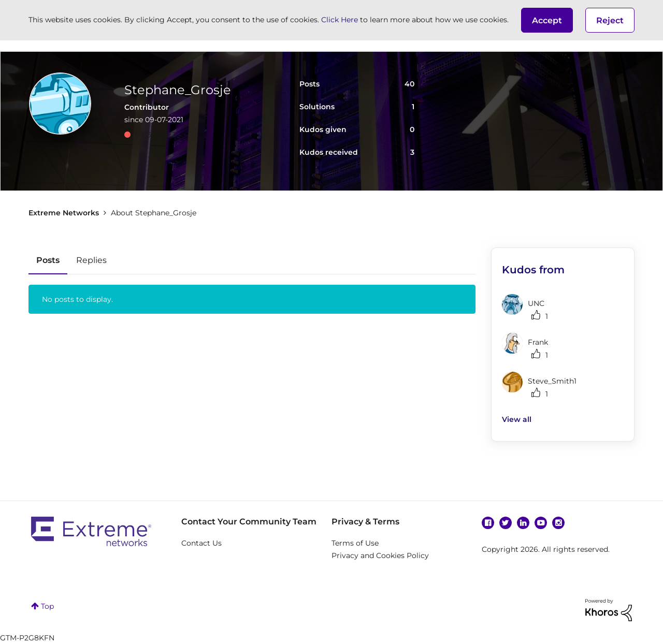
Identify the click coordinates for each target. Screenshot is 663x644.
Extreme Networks (64, 213)
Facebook (488, 523)
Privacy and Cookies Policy (380, 555)
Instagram (558, 523)
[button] (547, 20)
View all (517, 419)
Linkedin (523, 523)
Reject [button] (610, 20)
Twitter (506, 523)
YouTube (541, 523)
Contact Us (201, 543)
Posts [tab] (48, 260)
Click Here (340, 20)
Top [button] (47, 606)
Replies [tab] (91, 260)
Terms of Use (355, 543)
